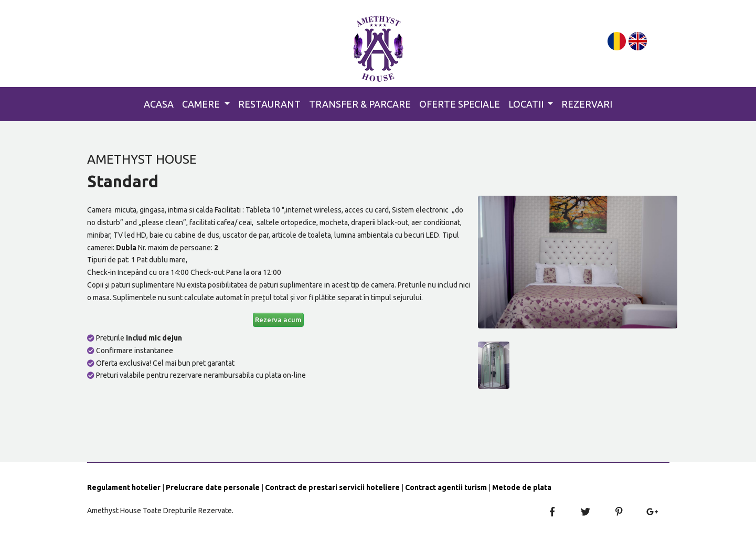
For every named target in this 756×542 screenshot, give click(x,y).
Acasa (159, 104)
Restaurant (269, 104)
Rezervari (587, 104)
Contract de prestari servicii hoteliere (332, 487)
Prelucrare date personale (213, 487)
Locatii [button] (527, 104)
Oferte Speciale (460, 104)
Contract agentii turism (446, 487)
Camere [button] (202, 104)
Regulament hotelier (124, 487)
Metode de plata (522, 487)
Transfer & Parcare (360, 104)
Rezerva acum (278, 320)
